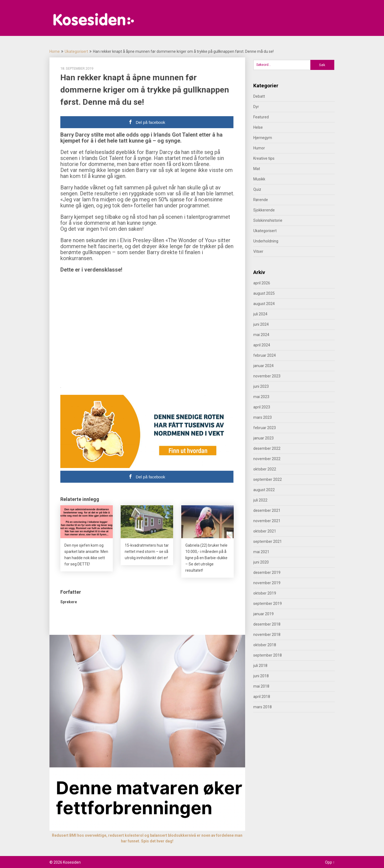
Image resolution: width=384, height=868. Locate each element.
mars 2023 (263, 417)
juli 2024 (260, 314)
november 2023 (267, 376)
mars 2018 (263, 707)
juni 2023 (261, 386)
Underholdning (266, 241)
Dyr (256, 107)
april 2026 (262, 283)
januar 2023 (263, 438)
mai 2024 (261, 335)
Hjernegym (263, 138)
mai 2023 (261, 397)
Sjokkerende (264, 210)
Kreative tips (264, 158)
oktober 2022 (265, 469)
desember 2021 (267, 510)
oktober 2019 (265, 593)
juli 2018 (260, 666)
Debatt (259, 96)
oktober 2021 (265, 531)
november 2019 (267, 583)
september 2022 (268, 479)
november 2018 (267, 635)
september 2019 (268, 604)
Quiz (257, 189)
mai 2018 (261, 686)
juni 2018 (261, 676)
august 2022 (264, 490)
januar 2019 (263, 614)
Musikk (259, 179)
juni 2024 (261, 324)
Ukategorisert (76, 51)
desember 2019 (267, 572)
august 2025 (264, 293)
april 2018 (262, 697)
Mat (257, 169)
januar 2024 (263, 366)
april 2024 (262, 345)
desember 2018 (267, 624)
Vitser (258, 251)
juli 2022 (260, 500)
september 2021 (268, 541)
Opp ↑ (330, 862)
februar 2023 (265, 428)
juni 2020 (261, 562)
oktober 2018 (265, 645)
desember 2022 (267, 448)
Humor (259, 148)
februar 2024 (265, 355)
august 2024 (264, 304)
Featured (261, 117)
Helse (258, 127)
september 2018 (268, 655)
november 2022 (267, 459)
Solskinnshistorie (268, 220)
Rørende (261, 200)
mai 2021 (261, 552)
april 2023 (262, 407)
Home (55, 51)
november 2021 (267, 521)
